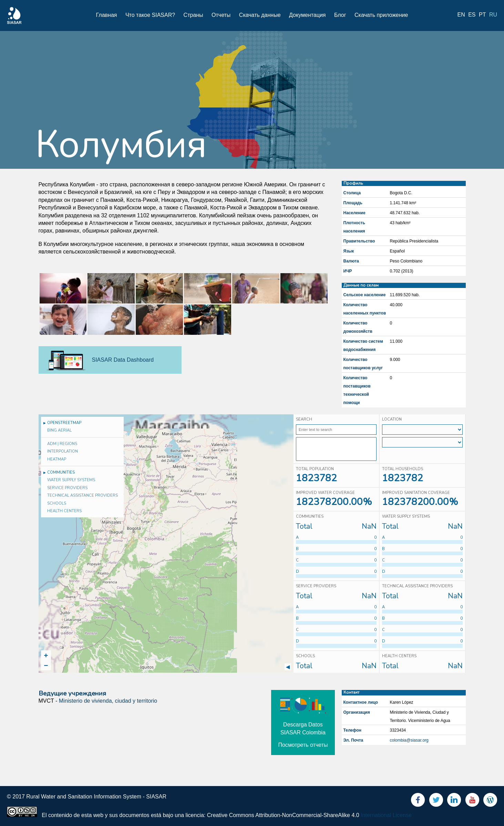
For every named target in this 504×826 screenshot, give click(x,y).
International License (386, 815)
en (461, 15)
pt (482, 15)
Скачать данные (260, 15)
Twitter (436, 801)
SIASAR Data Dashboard (123, 360)
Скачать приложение (381, 15)
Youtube (472, 801)
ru (493, 15)
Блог (340, 15)
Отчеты (221, 15)
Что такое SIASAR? (150, 15)
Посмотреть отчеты (303, 745)
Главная (107, 15)
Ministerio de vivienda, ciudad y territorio (108, 701)
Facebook (418, 801)
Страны (193, 15)
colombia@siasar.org (409, 740)
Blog (490, 801)
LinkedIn (454, 801)
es (472, 15)
